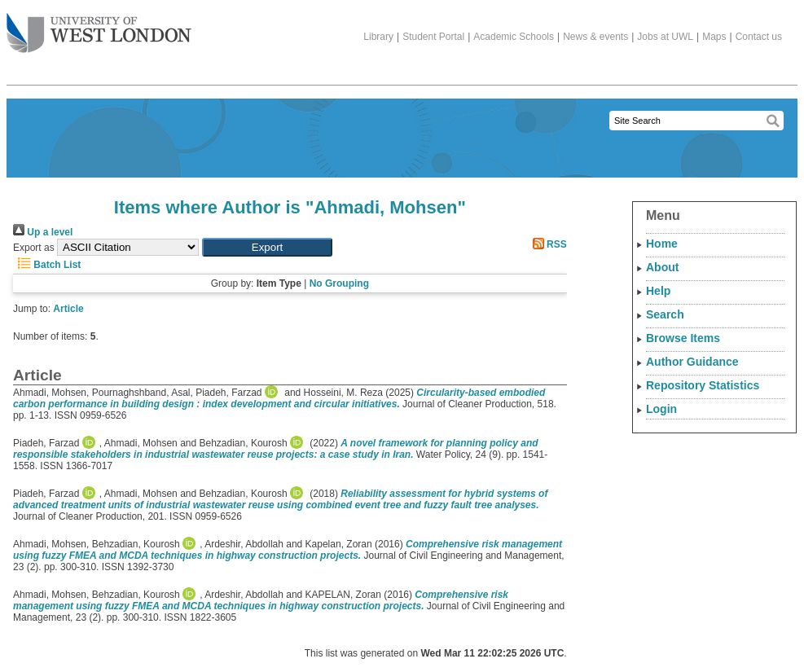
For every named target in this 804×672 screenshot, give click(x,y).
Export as (34, 248)
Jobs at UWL (665, 37)
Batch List (47, 265)
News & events (595, 37)
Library (378, 37)
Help (658, 291)
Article (68, 309)
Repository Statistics (703, 385)
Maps (714, 37)
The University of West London (99, 27)
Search (665, 314)
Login (661, 409)
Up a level (43, 232)
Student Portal (433, 37)
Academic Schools (514, 37)
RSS (547, 244)
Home (662, 244)
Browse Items (683, 338)
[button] (267, 247)
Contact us (759, 37)
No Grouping (339, 283)
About (662, 267)
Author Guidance (692, 362)
